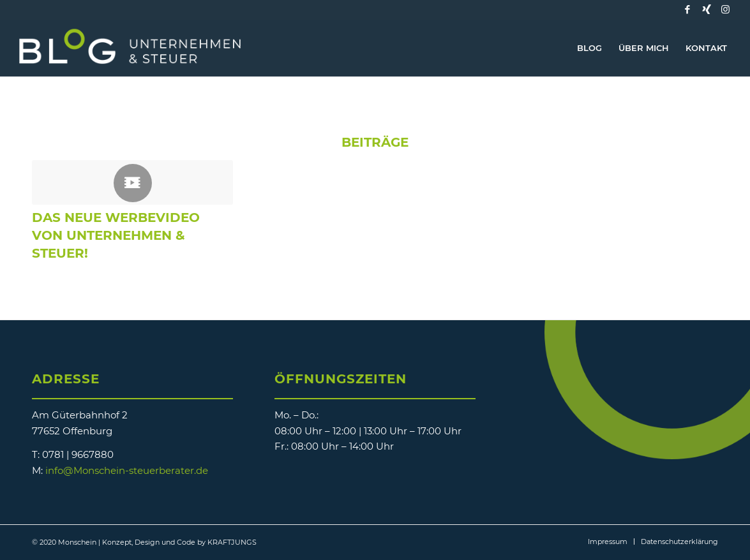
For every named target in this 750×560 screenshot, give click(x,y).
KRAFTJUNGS (232, 542)
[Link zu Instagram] (726, 10)
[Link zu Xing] (707, 10)
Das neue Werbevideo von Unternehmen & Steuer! (116, 235)
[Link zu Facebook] (687, 10)
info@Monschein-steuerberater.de (127, 470)
